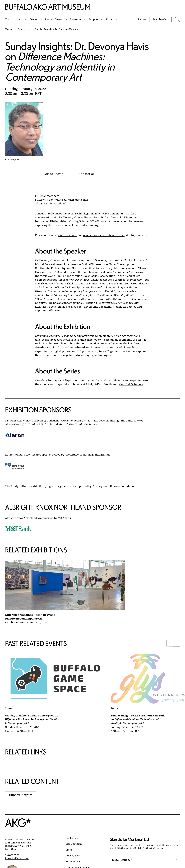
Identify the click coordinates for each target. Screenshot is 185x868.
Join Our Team (74, 844)
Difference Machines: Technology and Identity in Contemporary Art (30, 617)
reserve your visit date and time (103, 235)
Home (9, 29)
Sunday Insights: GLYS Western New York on (138, 719)
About (109, 19)
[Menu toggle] (177, 19)
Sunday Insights (21, 795)
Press (69, 850)
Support (93, 19)
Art (20, 19)
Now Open (11, 849)
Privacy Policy (73, 856)
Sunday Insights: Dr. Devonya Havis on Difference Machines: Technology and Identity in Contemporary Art (57, 29)
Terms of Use (73, 861)
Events (33, 19)
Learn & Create (54, 19)
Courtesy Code (68, 235)
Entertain (75, 19)
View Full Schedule (131, 384)
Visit (8, 19)
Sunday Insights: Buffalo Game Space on (32, 719)
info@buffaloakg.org (17, 858)
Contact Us (72, 838)
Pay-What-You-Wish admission (68, 200)
